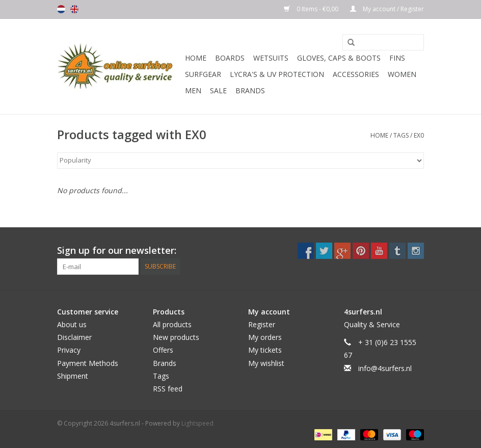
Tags (401, 135)
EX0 (419, 135)
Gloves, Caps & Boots (339, 58)
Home (196, 58)
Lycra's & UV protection (277, 74)
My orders (265, 337)
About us (72, 324)
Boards (230, 58)
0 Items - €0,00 (312, 9)
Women (402, 74)
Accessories (356, 74)
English (74, 9)
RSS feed (168, 389)
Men (193, 90)
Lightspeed (197, 423)
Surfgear (203, 74)
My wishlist (266, 363)
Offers (163, 350)
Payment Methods (88, 363)
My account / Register (387, 9)
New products (176, 337)
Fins (397, 58)
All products (172, 324)
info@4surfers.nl (385, 368)
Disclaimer (74, 337)
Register (262, 324)
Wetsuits (271, 58)
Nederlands (61, 9)
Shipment (73, 376)
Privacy (69, 350)
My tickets (265, 350)
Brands (250, 90)
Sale (218, 90)
